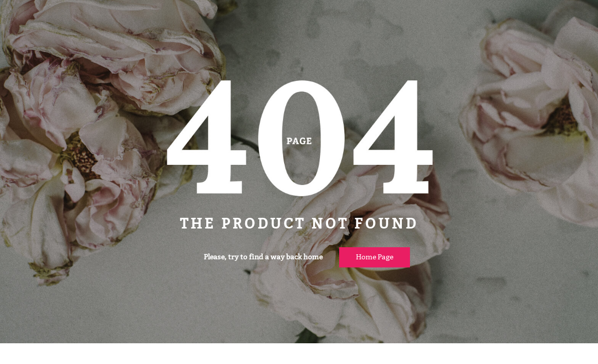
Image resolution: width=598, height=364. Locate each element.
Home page (375, 257)
